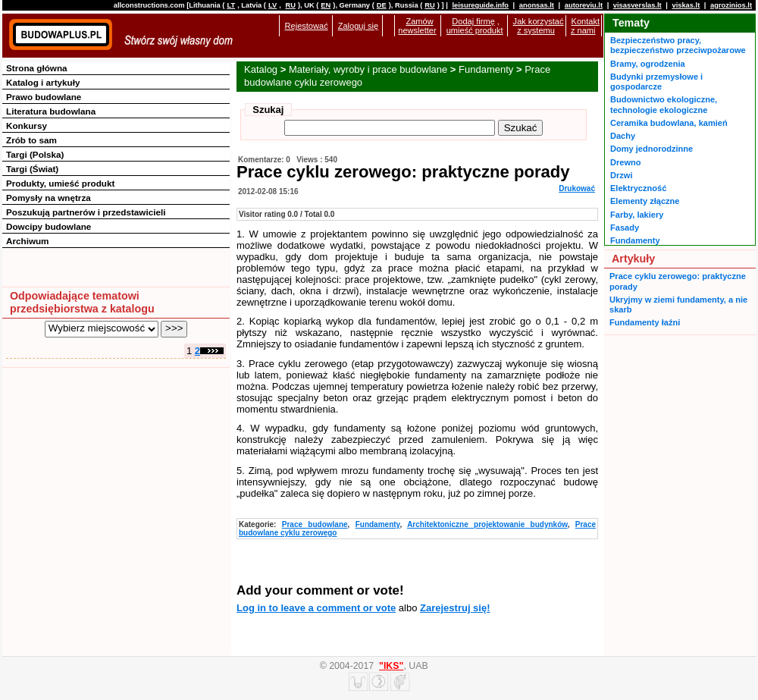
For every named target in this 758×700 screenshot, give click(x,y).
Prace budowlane (315, 524)
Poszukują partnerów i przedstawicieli (86, 212)
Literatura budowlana (51, 111)
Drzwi (621, 175)
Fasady (625, 228)
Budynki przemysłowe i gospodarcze (656, 82)
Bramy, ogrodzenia (648, 64)
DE (382, 5)
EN (326, 5)
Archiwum (28, 241)
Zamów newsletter (417, 26)
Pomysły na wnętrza (49, 198)
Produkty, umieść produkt (60, 183)
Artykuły (633, 259)
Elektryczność (638, 188)
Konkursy (27, 126)
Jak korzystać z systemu (539, 26)
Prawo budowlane (44, 97)
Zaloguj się (358, 26)
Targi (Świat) (32, 169)
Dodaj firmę (473, 21)
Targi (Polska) (35, 154)
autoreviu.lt (584, 5)
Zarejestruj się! (455, 608)
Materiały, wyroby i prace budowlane (368, 69)
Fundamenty (486, 69)
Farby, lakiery (637, 215)
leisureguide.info (480, 5)
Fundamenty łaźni (645, 322)
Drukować (577, 188)
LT (231, 5)
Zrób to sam (31, 140)
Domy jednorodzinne (652, 149)
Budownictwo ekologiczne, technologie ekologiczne (664, 104)
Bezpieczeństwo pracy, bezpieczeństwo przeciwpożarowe (678, 45)
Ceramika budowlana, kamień (669, 123)
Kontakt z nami (585, 26)
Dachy (623, 136)
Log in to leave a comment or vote (316, 608)
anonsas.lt (537, 5)
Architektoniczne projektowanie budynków (487, 524)
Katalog (261, 69)
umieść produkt (475, 30)
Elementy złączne (645, 201)
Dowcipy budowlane (49, 226)
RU (290, 5)
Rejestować (307, 26)
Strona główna (37, 68)
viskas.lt (686, 5)
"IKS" (391, 666)
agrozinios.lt (731, 5)
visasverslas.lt (637, 5)
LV (273, 5)
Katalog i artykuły (43, 82)
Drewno (626, 162)
